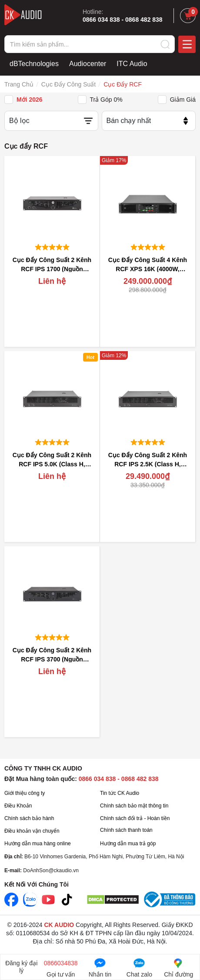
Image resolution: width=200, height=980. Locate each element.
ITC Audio (132, 64)
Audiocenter (88, 64)
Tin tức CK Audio (120, 793)
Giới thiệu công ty (25, 793)
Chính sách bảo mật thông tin (134, 806)
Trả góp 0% (106, 100)
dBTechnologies (34, 64)
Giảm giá (183, 100)
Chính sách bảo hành (29, 818)
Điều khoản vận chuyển (32, 831)
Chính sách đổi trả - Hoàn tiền (135, 818)
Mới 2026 (30, 100)
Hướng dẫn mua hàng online (38, 844)
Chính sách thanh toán (126, 830)
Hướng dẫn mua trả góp (128, 844)
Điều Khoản (18, 806)
